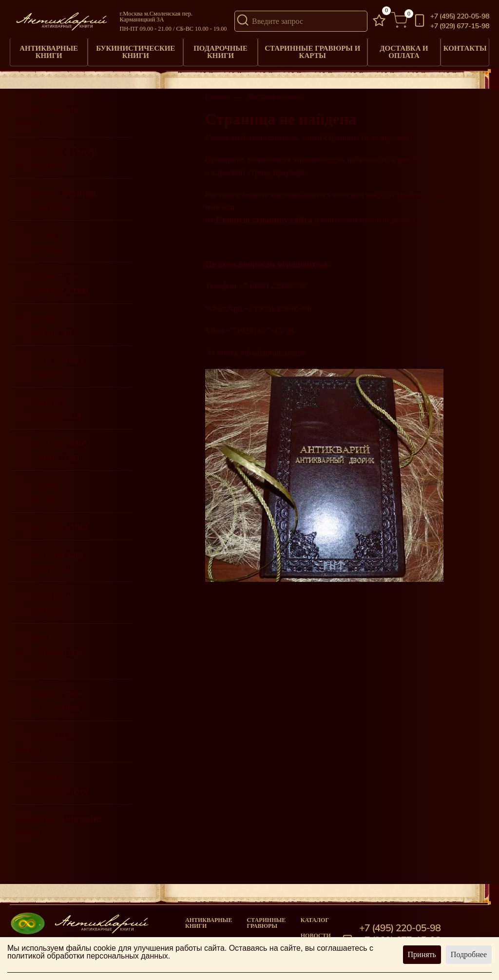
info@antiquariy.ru (272, 346)
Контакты (464, 46)
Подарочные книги (220, 49)
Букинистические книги (135, 49)
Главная (217, 91)
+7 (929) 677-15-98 (460, 26)
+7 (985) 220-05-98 (278, 302)
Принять (422, 954)
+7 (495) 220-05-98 (460, 16)
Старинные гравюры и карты (310, 49)
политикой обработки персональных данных (88, 956)
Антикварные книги (49, 49)
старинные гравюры (266, 917)
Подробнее (469, 954)
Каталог (315, 914)
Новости (316, 929)
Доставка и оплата (401, 49)
